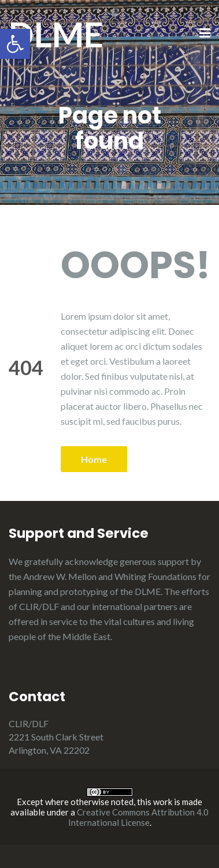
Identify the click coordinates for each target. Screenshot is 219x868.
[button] (15, 44)
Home (94, 459)
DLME (56, 34)
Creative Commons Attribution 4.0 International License (139, 817)
